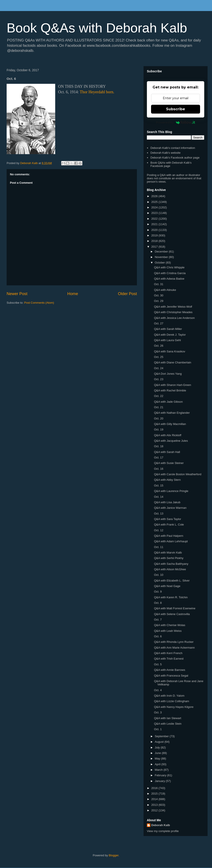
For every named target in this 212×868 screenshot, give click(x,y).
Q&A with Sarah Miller (168, 329)
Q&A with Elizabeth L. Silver (172, 581)
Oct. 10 (159, 575)
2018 (155, 241)
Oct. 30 (159, 295)
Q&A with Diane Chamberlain (172, 362)
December (162, 252)
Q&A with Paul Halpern (168, 536)
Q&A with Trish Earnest (169, 659)
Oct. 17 (159, 457)
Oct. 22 (159, 396)
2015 (155, 794)
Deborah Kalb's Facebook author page (175, 158)
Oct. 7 (158, 620)
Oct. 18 (159, 446)
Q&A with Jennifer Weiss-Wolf (173, 307)
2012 (155, 810)
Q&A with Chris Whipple (169, 267)
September (162, 736)
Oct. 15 (159, 485)
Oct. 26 (159, 346)
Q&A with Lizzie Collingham (171, 701)
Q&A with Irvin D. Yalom (169, 696)
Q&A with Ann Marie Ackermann (174, 648)
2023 (155, 213)
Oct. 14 (159, 497)
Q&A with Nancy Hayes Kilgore (174, 707)
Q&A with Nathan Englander (172, 413)
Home (73, 294)
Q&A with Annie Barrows (169, 670)
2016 (155, 788)
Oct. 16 (159, 469)
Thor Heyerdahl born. (97, 92)
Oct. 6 (158, 636)
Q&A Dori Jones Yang (168, 374)
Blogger (114, 855)
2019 (155, 235)
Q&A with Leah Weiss (168, 631)
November (162, 257)
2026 (155, 196)
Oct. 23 (159, 379)
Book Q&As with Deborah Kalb (97, 28)
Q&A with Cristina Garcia (170, 273)
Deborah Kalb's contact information (173, 148)
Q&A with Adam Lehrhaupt (171, 541)
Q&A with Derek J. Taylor (170, 335)
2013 (155, 805)
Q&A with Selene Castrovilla (172, 614)
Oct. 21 (159, 407)
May (158, 759)
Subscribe (176, 109)
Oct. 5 (158, 664)
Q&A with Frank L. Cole (169, 525)
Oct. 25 (159, 357)
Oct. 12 (159, 530)
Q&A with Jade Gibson (168, 402)
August (160, 742)
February (161, 775)
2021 (155, 224)
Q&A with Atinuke (165, 290)
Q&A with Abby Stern (167, 480)
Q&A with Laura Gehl (167, 340)
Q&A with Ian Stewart (168, 718)
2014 (155, 799)
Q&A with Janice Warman (170, 508)
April (158, 764)
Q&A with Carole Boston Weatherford (178, 474)
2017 (155, 247)
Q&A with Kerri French (168, 653)
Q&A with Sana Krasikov (169, 351)
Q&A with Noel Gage (167, 586)
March (159, 770)
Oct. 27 (159, 323)
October (160, 263)
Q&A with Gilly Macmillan (170, 424)
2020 (155, 230)
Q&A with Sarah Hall (167, 452)
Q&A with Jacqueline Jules (171, 441)
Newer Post (17, 294)
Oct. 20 (159, 418)
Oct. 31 (159, 284)
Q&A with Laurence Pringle (171, 491)
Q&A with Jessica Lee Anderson (174, 318)
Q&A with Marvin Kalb (168, 553)
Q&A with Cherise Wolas (169, 625)
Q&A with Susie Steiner (169, 463)
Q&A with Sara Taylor (168, 519)
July (158, 747)
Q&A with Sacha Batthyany (171, 564)
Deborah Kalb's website (165, 153)
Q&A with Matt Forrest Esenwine (175, 608)
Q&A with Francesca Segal (171, 676)
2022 (155, 219)
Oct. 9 (158, 592)
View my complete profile (163, 831)
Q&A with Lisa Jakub (167, 502)
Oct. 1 (158, 729)
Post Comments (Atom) (39, 303)
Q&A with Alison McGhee (170, 569)
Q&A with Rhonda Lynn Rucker (174, 642)
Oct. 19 (159, 429)
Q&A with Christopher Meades (173, 312)
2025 (155, 202)
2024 (155, 207)
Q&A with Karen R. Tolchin (171, 597)
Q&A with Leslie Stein (168, 724)
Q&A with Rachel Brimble (170, 390)
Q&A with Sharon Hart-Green (172, 385)
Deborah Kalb (161, 825)
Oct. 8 (158, 603)
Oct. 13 (159, 514)
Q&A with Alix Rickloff (168, 435)
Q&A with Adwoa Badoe (169, 279)
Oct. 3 (158, 712)
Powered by (176, 122)
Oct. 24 (159, 368)
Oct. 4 (158, 690)
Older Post (127, 294)
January (160, 781)
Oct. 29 (159, 301)
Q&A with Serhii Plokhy (169, 558)
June (158, 753)
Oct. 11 (159, 547)
